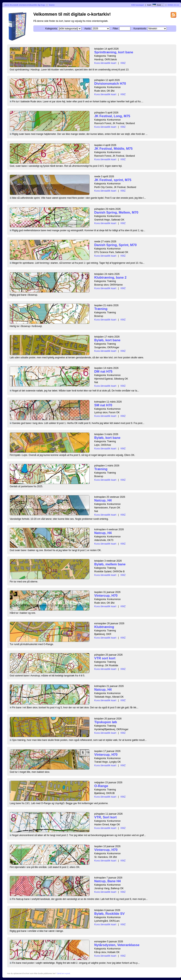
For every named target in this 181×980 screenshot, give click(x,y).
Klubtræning (104, 627)
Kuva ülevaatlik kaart (105, 63)
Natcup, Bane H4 (107, 881)
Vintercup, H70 (106, 596)
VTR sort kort (105, 658)
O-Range (101, 786)
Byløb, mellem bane (110, 564)
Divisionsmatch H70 (110, 84)
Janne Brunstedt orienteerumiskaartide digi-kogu (25, 5)
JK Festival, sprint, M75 (113, 180)
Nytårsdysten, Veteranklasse (117, 945)
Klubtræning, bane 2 (110, 278)
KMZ (123, 63)
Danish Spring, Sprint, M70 (116, 245)
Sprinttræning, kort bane (114, 52)
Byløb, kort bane (107, 340)
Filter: (116, 29)
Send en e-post (63, 973)
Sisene (52, 5)
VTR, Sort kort (105, 817)
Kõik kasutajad (137, 5)
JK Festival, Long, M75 (112, 116)
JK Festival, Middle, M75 (113, 149)
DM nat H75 (103, 372)
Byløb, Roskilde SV (109, 914)
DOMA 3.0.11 (173, 5)
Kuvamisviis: (140, 29)
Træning (101, 309)
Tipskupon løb (106, 722)
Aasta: (88, 29)
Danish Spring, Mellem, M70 (116, 212)
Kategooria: (51, 29)
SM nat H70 (103, 405)
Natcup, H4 (103, 500)
